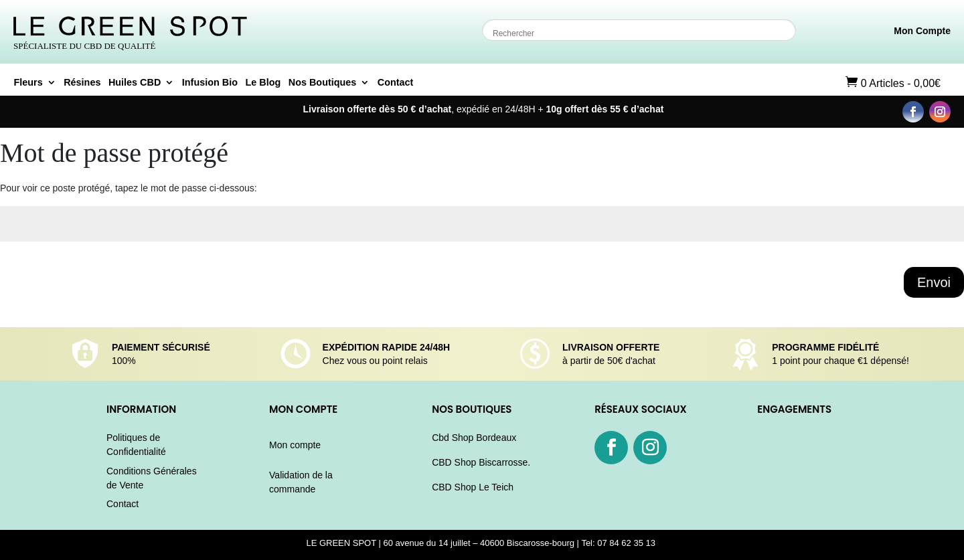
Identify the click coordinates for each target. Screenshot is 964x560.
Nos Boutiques (323, 83)
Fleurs (28, 83)
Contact (396, 83)
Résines (82, 83)
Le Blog (263, 83)
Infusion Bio (210, 83)
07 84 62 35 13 (627, 543)
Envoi (934, 282)
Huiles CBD (135, 83)
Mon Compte (922, 31)
